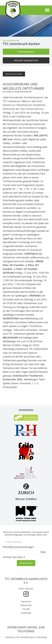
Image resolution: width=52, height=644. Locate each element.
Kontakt (26, 609)
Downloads (26, 613)
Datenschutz (26, 605)
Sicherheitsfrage (18, 547)
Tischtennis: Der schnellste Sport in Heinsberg (26, 637)
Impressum (26, 601)
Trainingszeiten (26, 52)
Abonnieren (26, 563)
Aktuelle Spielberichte (26, 60)
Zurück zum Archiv (14, 74)
